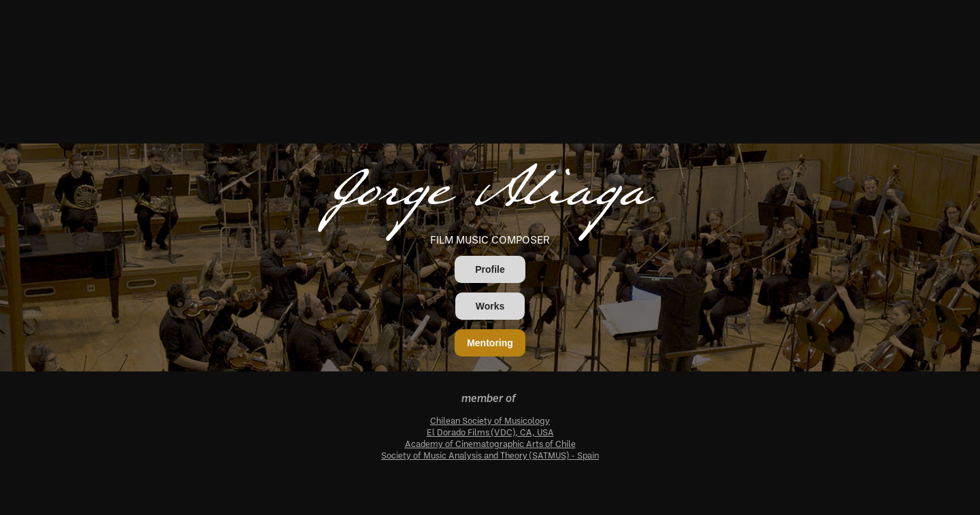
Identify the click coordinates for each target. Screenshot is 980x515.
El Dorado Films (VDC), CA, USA (490, 432)
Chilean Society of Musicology (490, 420)
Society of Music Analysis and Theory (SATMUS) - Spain (490, 455)
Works (490, 306)
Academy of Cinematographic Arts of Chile (490, 444)
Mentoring (490, 343)
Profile (490, 269)
